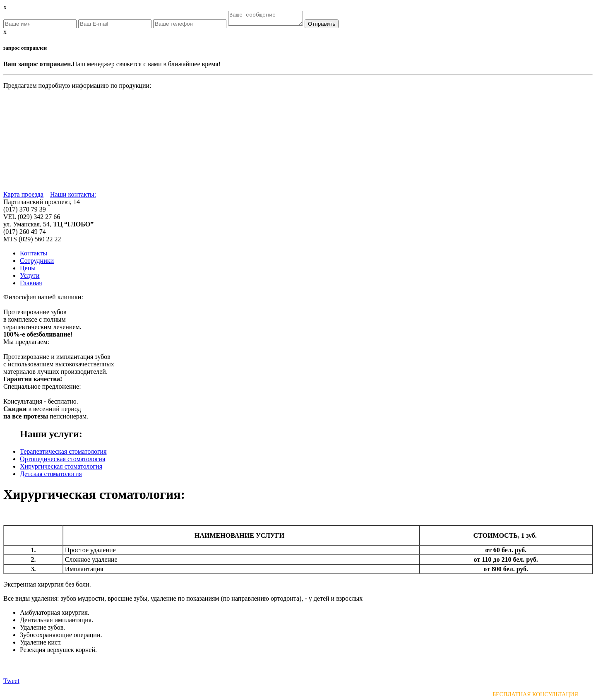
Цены (28, 271)
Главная (31, 285)
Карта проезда (23, 197)
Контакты (34, 256)
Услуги (30, 278)
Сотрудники (37, 263)
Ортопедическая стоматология (62, 461)
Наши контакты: (73, 197)
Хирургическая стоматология (61, 469)
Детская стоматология (51, 476)
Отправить (330, 26)
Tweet (11, 683)
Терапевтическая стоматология (63, 454)
